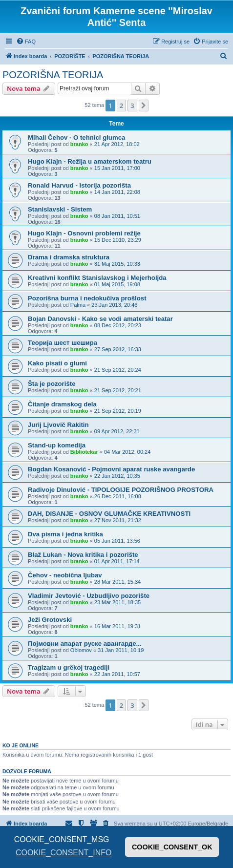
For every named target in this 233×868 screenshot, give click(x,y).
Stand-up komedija (57, 445)
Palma (78, 305)
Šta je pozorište (52, 384)
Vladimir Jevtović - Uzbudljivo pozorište (89, 596)
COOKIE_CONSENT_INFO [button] (64, 853)
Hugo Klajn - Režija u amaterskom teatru (90, 161)
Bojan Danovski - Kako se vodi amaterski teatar (100, 319)
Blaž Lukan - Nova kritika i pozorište (83, 555)
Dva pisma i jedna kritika (65, 534)
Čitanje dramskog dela (62, 404)
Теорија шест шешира (63, 343)
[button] (144, 106)
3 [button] (132, 106)
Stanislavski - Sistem (60, 209)
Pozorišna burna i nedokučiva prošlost (87, 298)
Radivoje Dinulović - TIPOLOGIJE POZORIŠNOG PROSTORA (121, 490)
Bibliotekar (84, 452)
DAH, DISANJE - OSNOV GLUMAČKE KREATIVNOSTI (109, 514)
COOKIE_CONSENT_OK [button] (172, 847)
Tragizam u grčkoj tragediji (69, 667)
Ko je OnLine (21, 745)
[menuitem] (26, 42)
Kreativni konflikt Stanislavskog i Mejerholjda (97, 278)
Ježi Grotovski (50, 620)
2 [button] (121, 106)
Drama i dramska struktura (69, 257)
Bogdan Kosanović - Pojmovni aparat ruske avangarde (111, 469)
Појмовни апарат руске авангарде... (85, 644)
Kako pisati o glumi (57, 363)
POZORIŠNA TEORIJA (53, 75)
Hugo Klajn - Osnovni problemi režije (84, 233)
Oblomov (81, 650)
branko (79, 144)
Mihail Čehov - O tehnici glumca (76, 138)
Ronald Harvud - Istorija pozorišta (79, 185)
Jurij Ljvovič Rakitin (58, 425)
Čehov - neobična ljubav (65, 575)
